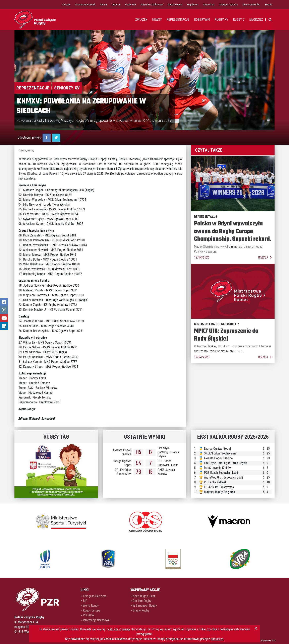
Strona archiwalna (251, 5)
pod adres (217, 639)
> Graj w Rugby (140, 610)
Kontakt (269, 5)
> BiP (84, 601)
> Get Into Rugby (141, 601)
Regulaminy (193, 5)
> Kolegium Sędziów (94, 596)
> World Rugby (90, 606)
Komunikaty (209, 5)
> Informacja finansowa (95, 620)
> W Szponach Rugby (144, 606)
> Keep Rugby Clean (143, 596)
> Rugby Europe (91, 610)
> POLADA (87, 615)
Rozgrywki (202, 20)
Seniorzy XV (67, 88)
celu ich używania (119, 629)
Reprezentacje (33, 88)
